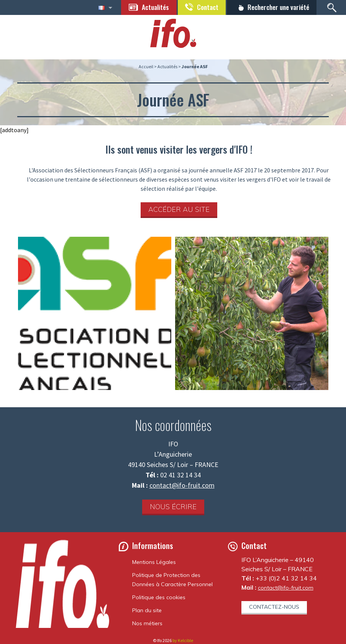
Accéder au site (179, 209)
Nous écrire (173, 507)
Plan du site (147, 610)
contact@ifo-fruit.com (182, 485)
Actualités (152, 7)
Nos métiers (147, 623)
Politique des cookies (159, 597)
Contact (205, 7)
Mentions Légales (154, 562)
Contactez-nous (274, 607)
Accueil (146, 66)
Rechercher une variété (277, 7)
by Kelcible (183, 640)
